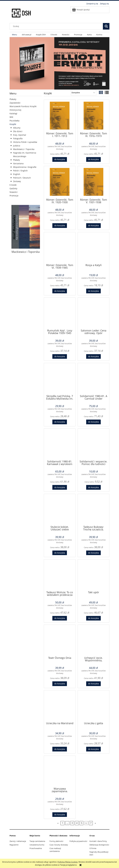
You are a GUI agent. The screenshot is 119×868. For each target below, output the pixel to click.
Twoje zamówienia (37, 841)
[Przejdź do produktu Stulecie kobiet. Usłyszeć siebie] (60, 509)
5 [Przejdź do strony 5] (82, 823)
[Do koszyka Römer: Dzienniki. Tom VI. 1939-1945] (60, 291)
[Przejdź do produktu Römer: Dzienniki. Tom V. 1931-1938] (93, 182)
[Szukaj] (106, 26)
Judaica (17, 146)
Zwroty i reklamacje (18, 841)
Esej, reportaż (20, 135)
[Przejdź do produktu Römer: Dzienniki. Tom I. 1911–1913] (60, 116)
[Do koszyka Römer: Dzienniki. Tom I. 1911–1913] (60, 159)
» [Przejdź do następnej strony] (95, 823)
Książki (13, 124)
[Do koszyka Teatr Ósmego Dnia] (60, 684)
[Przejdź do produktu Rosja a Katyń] (93, 248)
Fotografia (18, 138)
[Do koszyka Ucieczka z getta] (93, 749)
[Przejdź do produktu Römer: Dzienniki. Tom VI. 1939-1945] (60, 248)
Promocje (14, 196)
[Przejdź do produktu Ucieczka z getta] (93, 706)
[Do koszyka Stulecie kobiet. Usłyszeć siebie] (60, 553)
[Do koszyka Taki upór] (93, 618)
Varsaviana (18, 163)
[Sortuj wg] (84, 93)
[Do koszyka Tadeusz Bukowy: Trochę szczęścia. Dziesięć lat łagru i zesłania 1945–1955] (93, 553)
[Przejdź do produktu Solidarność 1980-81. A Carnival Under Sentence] (93, 378)
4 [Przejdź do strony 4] (77, 823)
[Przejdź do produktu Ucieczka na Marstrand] (60, 706)
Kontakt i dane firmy (98, 841)
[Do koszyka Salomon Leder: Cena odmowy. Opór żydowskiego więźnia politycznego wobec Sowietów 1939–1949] (93, 357)
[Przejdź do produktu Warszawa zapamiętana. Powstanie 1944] (60, 771)
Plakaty (13, 99)
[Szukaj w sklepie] (57, 26)
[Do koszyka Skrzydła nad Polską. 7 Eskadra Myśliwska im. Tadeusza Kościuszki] (60, 422)
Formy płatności (56, 841)
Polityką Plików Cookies (68, 862)
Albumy (17, 128)
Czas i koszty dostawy (59, 845)
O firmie (93, 848)
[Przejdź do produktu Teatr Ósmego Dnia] (60, 640)
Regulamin (14, 845)
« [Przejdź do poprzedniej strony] (58, 823)
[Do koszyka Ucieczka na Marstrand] (60, 749)
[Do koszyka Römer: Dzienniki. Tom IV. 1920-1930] (60, 226)
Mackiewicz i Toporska (24, 149)
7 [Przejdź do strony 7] (91, 823)
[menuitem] (14, 35)
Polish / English (20, 171)
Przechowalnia (36, 848)
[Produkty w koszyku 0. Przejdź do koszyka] (81, 10)
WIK (11, 117)
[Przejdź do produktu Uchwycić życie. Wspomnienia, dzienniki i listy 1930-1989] (93, 640)
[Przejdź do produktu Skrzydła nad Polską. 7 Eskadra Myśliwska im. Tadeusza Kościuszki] (60, 378)
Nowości (14, 192)
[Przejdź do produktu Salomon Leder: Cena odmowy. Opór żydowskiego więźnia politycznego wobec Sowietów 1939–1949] (93, 313)
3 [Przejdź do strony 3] (72, 823)
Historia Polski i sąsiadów (25, 142)
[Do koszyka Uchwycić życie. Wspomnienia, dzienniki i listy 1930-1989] (93, 684)
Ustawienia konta (37, 845)
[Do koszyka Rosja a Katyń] (93, 291)
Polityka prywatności (78, 841)
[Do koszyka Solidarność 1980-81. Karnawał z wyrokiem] (60, 487)
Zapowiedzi (15, 103)
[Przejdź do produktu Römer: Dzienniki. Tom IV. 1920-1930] (60, 182)
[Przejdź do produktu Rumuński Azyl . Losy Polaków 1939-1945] (60, 313)
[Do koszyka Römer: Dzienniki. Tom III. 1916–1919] (93, 159)
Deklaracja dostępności (99, 845)
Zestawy (17, 181)
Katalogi (13, 113)
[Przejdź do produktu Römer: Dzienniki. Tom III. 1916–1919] (93, 116)
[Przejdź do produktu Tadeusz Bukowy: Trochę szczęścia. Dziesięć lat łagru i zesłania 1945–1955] (93, 509)
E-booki (13, 185)
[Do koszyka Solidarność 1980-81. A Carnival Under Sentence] (93, 422)
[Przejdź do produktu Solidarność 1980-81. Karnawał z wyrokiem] (60, 444)
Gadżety (13, 188)
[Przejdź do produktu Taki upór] (93, 575)
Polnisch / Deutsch (22, 178)
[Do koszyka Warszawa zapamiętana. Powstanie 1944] (60, 815)
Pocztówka (14, 121)
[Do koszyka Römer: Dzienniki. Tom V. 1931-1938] (93, 226)
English (17, 174)
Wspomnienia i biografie (25, 167)
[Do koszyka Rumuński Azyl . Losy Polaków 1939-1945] (60, 357)
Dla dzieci (18, 131)
